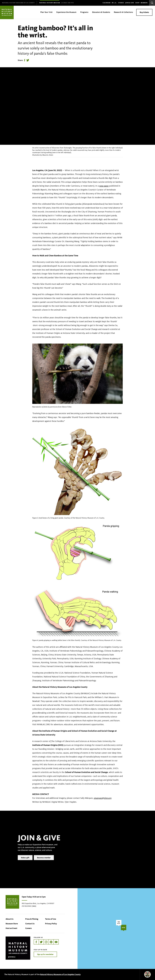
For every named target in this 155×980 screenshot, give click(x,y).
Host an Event (11, 928)
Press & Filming (32, 919)
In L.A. (114, 3)
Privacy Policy (51, 924)
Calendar (107, 3)
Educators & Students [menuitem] (101, 12)
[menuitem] (18, 3)
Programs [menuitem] (84, 12)
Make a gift (25, 861)
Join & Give (130, 3)
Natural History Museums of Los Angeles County (60, 974)
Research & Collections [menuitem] (123, 12)
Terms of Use (51, 919)
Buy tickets (144, 12)
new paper (104, 186)
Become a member (44, 861)
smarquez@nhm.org (103, 798)
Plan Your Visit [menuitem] (46, 12)
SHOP (137, 3)
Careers (29, 928)
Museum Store (12, 924)
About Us (10, 919)
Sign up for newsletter (45, 954)
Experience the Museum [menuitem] (66, 12)
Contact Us (30, 924)
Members (144, 3)
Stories (121, 3)
